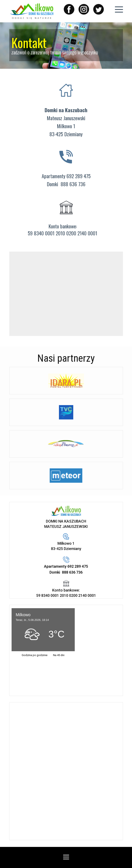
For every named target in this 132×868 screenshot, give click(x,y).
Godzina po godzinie (35, 655)
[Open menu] (119, 9)
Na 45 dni (59, 655)
